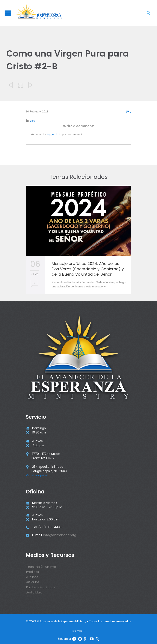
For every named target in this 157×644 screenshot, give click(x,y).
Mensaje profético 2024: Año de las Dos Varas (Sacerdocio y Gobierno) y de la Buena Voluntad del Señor (88, 269)
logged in (52, 134)
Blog (32, 121)
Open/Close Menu (8, 13)
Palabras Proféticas (41, 587)
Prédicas (32, 572)
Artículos (33, 582)
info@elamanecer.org (60, 535)
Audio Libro (34, 592)
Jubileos (32, 577)
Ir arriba (77, 631)
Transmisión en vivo (41, 567)
